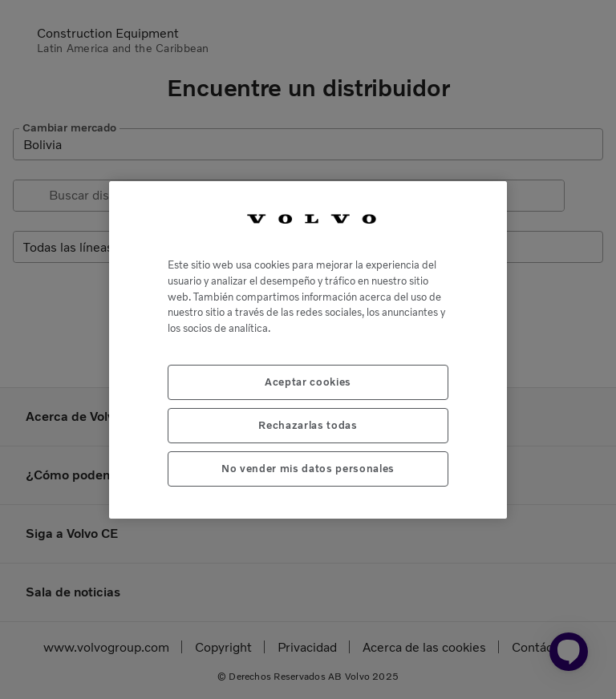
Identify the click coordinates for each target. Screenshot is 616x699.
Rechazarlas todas (308, 425)
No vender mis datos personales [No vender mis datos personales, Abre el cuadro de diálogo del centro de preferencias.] (308, 469)
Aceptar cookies (308, 382)
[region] (308, 350)
